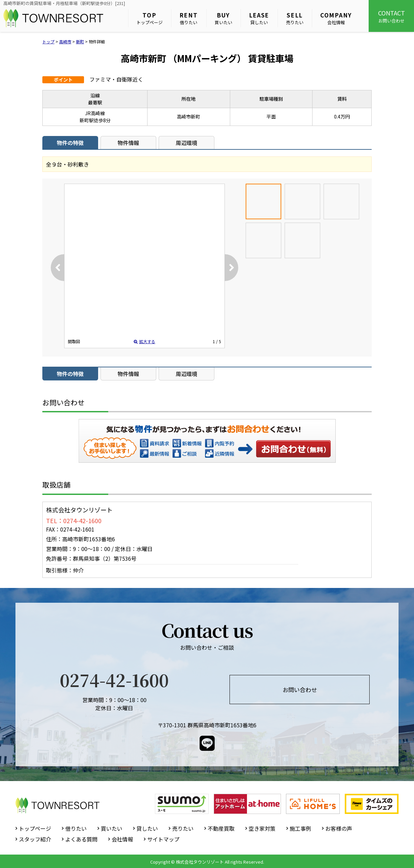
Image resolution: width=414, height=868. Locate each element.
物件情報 (128, 143)
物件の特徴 (70, 143)
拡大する (144, 341)
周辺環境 (187, 143)
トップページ (150, 18)
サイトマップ (163, 839)
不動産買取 (221, 828)
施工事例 (300, 828)
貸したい (259, 18)
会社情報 (336, 18)
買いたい (223, 18)
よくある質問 (81, 839)
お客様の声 (339, 828)
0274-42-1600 (114, 680)
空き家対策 (262, 828)
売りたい (295, 18)
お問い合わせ (391, 16)
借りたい (189, 18)
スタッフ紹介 (35, 839)
